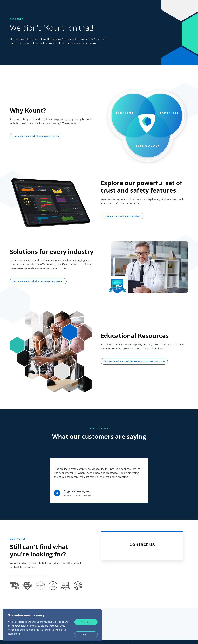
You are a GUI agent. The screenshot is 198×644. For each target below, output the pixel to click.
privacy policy (56, 630)
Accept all (86, 622)
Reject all (86, 634)
